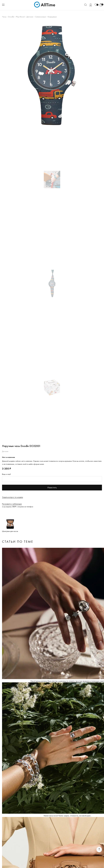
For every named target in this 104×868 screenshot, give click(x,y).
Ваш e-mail (6, 474)
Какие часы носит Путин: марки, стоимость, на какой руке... (68, 816)
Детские (30, 17)
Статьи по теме (18, 542)
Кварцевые (52, 17)
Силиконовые (40, 17)
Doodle (11, 17)
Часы (4, 17)
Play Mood (20, 17)
